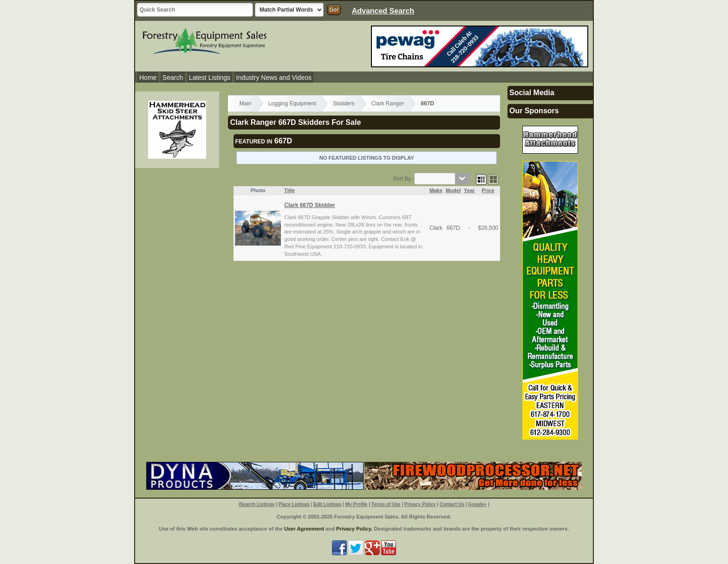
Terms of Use (386, 504)
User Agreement (304, 529)
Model (453, 190)
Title (289, 190)
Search (173, 78)
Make (436, 190)
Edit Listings (327, 504)
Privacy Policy (420, 504)
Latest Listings (210, 78)
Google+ (477, 504)
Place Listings (294, 504)
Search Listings (257, 504)
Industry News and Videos (274, 78)
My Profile (357, 504)
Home (148, 78)
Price (488, 190)
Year (469, 190)
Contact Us (452, 504)
